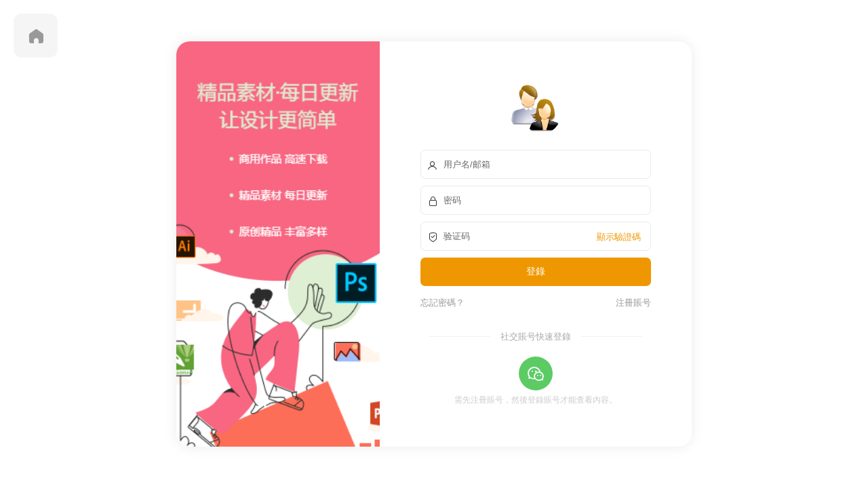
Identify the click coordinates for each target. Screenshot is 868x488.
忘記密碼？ (442, 302)
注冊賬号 (631, 302)
